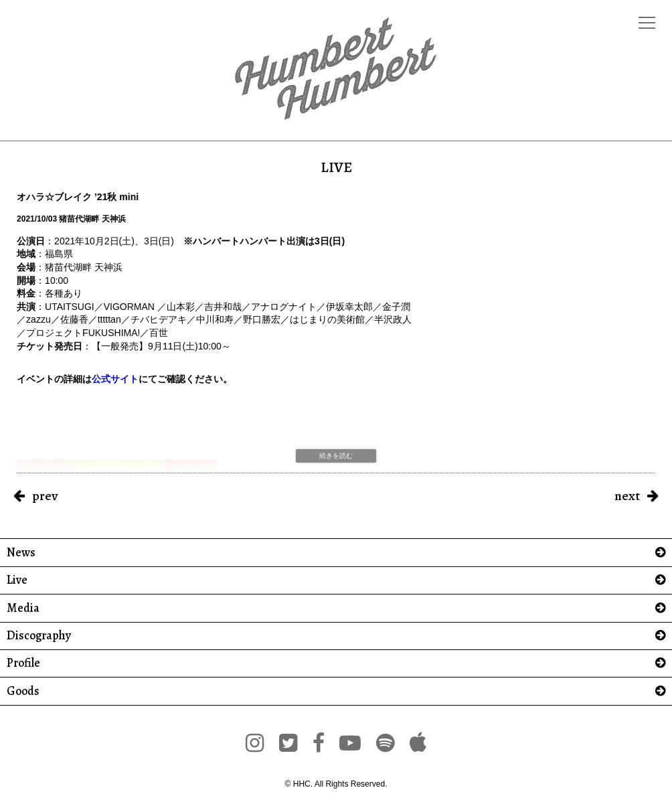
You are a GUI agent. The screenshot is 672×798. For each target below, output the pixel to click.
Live (17, 580)
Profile (23, 663)
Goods (23, 691)
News (21, 553)
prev (45, 496)
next (627, 496)
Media (23, 608)
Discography (39, 636)
